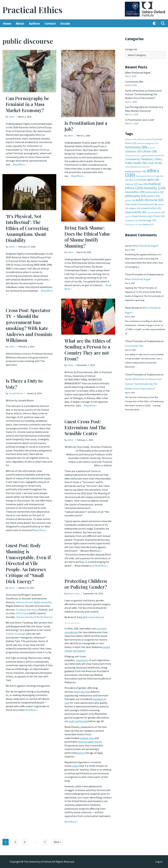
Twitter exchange (16, 633)
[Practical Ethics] (32, 10)
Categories (131, 49)
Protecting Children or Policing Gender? (86, 584)
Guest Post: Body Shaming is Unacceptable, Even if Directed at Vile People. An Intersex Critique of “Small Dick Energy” (28, 563)
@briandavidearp (93, 617)
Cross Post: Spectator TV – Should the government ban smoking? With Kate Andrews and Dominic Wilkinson (29, 325)
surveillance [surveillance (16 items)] (131, 219)
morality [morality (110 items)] (154, 187)
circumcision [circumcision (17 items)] (132, 155)
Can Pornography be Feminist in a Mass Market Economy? (27, 104)
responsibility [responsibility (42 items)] (136, 211)
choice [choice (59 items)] (149, 151)
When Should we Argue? (138, 72)
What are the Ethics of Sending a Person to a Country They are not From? (88, 350)
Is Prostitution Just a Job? (86, 126)
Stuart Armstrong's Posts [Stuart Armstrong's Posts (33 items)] (148, 215)
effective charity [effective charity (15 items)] (142, 166)
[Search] (163, 23)
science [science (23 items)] (159, 211)
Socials (65, 23)
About (20, 23)
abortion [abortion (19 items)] (131, 139)
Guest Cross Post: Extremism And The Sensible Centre (85, 427)
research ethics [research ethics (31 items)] (151, 207)
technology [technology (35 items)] (147, 219)
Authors (34, 23)
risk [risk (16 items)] (150, 212)
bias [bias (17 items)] (152, 147)
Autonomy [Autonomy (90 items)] (136, 146)
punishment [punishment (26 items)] (149, 203)
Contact (50, 23)
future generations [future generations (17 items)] (146, 175)
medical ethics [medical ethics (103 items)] (143, 185)
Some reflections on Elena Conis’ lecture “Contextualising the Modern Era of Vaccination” (144, 94)
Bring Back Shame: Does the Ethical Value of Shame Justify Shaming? (87, 237)
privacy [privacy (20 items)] (130, 199)
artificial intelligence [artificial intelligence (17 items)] (148, 143)
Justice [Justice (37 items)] (131, 183)
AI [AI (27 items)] (151, 139)
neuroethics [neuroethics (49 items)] (135, 191)
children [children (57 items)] (133, 151)
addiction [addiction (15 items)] (142, 139)
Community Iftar (134, 81)
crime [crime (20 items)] (129, 166)
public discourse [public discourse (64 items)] (150, 199)
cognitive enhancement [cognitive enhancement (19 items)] (152, 155)
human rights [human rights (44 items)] (149, 179)
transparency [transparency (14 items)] (131, 224)
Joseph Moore (16, 393)
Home (7, 23)
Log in (159, 862)
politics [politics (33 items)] (153, 195)
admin (12, 117)
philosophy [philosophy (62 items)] (136, 195)
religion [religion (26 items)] (135, 207)
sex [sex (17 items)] (128, 215)
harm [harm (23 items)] (133, 179)
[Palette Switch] (155, 23)
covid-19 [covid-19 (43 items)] (155, 162)
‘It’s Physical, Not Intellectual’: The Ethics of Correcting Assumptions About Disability (27, 228)
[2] (93, 565)
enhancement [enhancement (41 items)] (136, 171)
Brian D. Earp (74, 593)
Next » (57, 842)
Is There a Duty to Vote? (24, 384)
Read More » (20, 164)
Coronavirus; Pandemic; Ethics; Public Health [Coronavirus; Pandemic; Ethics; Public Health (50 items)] (144, 160)
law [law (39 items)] (143, 183)
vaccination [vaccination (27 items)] (146, 223)
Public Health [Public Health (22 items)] (133, 203)
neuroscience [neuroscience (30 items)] (154, 191)
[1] (100, 550)
